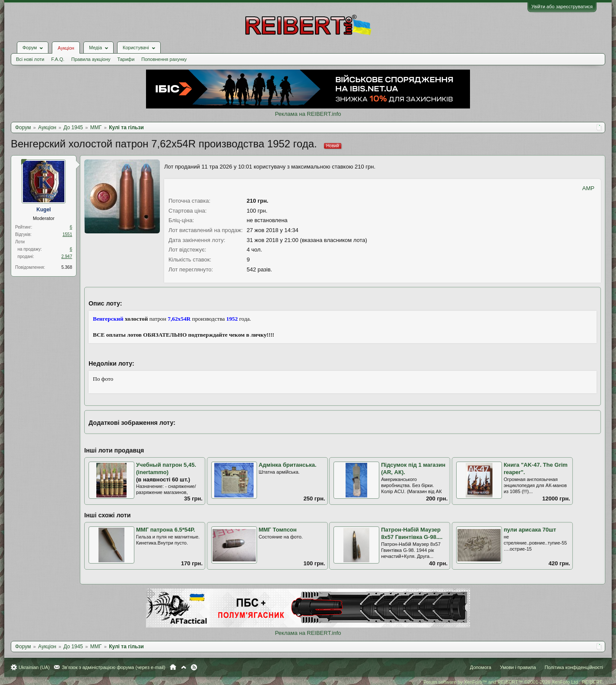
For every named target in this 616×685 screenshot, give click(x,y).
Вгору (184, 667)
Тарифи (126, 59)
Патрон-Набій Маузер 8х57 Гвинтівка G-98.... (412, 533)
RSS (194, 667)
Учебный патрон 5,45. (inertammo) (166, 468)
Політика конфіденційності (574, 667)
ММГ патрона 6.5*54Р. (166, 530)
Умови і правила (518, 667)
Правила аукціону (91, 59)
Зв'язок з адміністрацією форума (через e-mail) (114, 667)
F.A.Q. (58, 59)
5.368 (67, 267)
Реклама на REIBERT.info (308, 114)
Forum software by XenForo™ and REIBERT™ (513, 682)
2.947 (67, 256)
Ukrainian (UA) (34, 667)
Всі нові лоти (30, 59)
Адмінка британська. (288, 465)
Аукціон (66, 48)
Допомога (481, 667)
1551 (67, 234)
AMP (588, 188)
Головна (173, 667)
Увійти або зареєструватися (562, 6)
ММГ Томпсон (278, 530)
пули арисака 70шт (530, 530)
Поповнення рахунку (164, 59)
